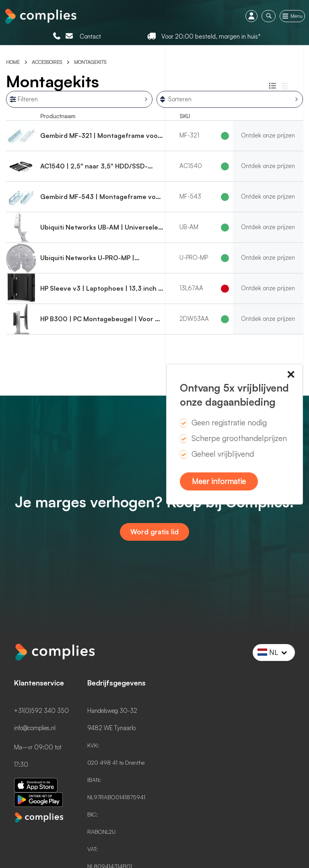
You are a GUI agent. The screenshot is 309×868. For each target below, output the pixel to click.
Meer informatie (219, 481)
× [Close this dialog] (291, 376)
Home (13, 62)
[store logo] (40, 15)
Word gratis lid (154, 532)
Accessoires (47, 62)
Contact (90, 36)
